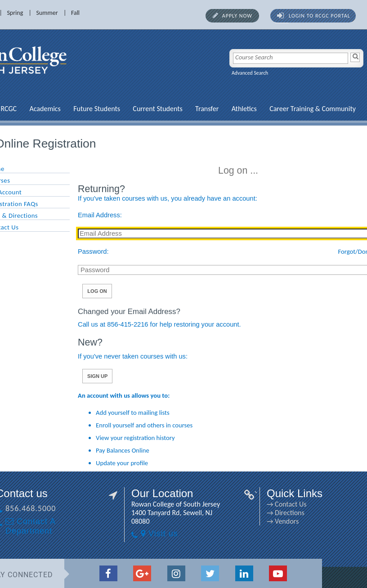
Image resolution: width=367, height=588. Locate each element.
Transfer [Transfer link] (178, 109)
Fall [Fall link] (47, 13)
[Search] (326, 57)
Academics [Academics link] (16, 109)
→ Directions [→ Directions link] (257, 513)
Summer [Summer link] (18, 13)
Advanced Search (221, 73)
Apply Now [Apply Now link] (208, 16)
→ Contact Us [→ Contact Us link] (258, 504)
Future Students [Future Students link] (68, 109)
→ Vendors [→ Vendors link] (254, 521)
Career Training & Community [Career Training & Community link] (284, 109)
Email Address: (71, 215)
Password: (64, 251)
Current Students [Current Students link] (129, 109)
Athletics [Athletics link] (215, 109)
